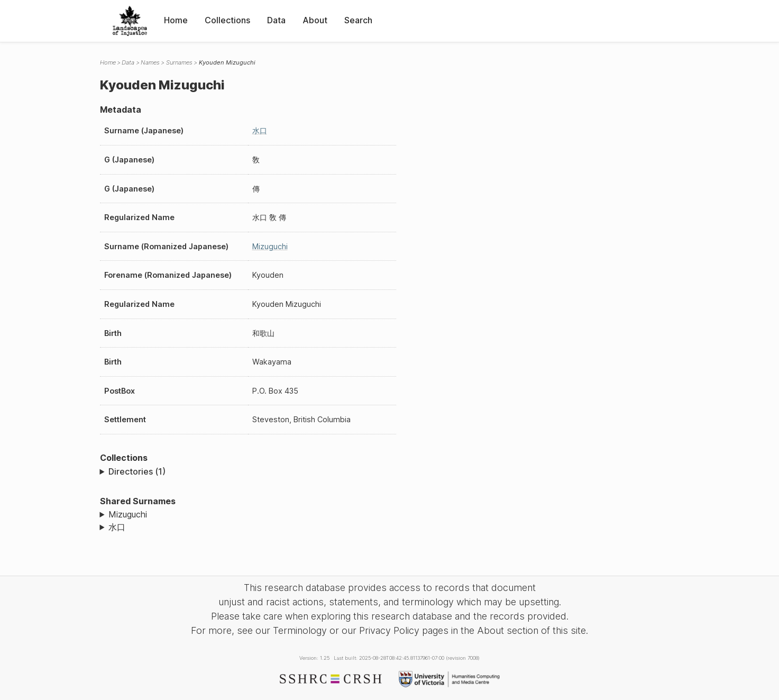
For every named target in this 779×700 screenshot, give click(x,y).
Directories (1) (137, 471)
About (315, 20)
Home (176, 20)
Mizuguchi (270, 246)
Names (150, 62)
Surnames (179, 62)
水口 (260, 130)
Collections (227, 20)
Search (358, 20)
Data (276, 20)
